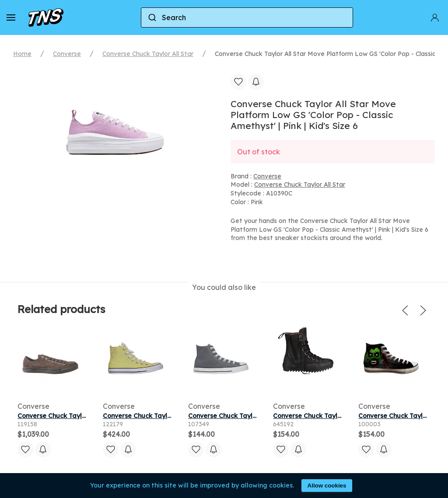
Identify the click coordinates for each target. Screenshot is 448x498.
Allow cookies (327, 486)
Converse (67, 54)
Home (22, 54)
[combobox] (247, 17)
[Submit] (152, 17)
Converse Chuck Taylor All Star (148, 54)
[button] (11, 17)
